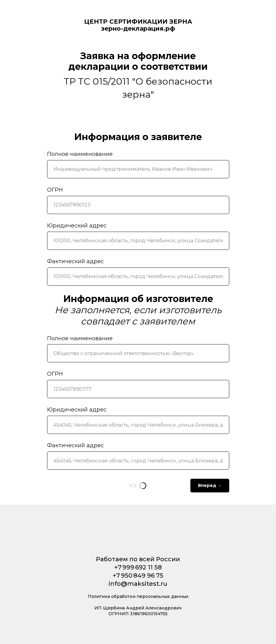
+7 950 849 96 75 (138, 575)
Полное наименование (80, 154)
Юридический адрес (77, 226)
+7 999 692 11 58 (138, 567)
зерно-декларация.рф (138, 29)
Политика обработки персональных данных (138, 596)
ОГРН (55, 190)
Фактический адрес (75, 261)
